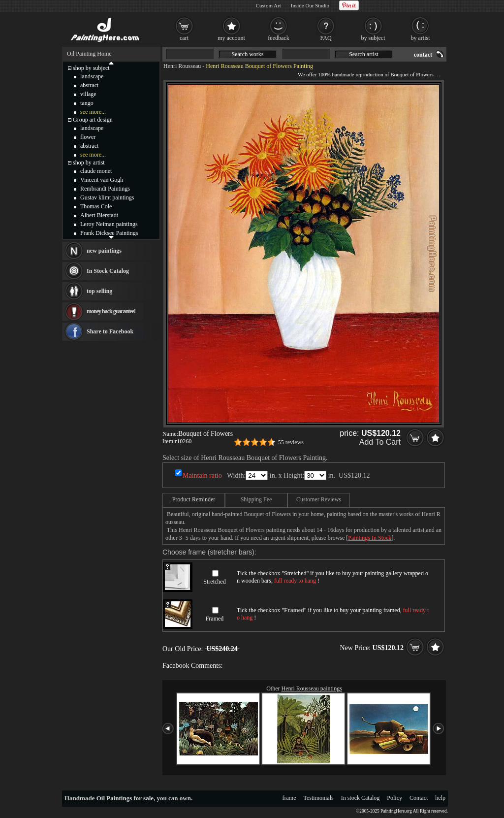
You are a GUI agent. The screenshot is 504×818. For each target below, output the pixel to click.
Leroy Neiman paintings (109, 224)
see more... (93, 112)
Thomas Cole (96, 206)
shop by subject (91, 68)
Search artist (364, 54)
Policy (394, 798)
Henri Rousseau (182, 66)
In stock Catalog (361, 798)
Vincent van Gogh (102, 180)
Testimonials (319, 798)
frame (289, 798)
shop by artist (89, 163)
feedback (278, 38)
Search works (248, 54)
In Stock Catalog (108, 271)
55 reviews (291, 442)
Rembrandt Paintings (105, 189)
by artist (421, 38)
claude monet (96, 171)
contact (423, 55)
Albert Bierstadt (99, 215)
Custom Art (268, 5)
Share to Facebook (110, 331)
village (88, 94)
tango (87, 103)
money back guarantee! (111, 311)
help (440, 798)
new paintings (104, 251)
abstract (89, 85)
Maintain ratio (202, 475)
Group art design (93, 120)
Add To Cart (380, 442)
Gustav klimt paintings (107, 197)
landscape (92, 76)
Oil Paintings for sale (125, 798)
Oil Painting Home (89, 54)
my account (231, 38)
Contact (419, 798)
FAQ (326, 38)
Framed (215, 619)
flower (88, 137)
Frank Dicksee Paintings (109, 233)
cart (184, 38)
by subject (373, 38)
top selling (99, 291)
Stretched (214, 582)
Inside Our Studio (310, 5)
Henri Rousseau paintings (312, 688)
